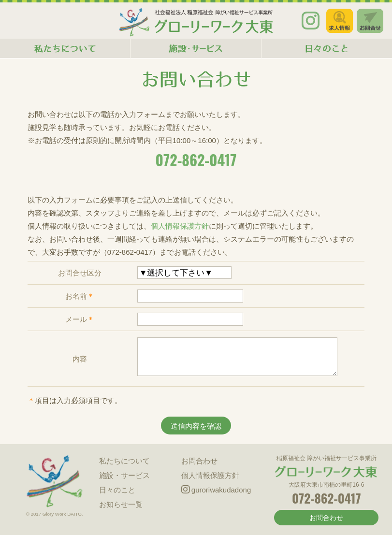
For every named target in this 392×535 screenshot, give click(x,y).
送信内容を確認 (196, 426)
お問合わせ (199, 461)
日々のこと (117, 490)
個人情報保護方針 (180, 226)
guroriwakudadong (216, 490)
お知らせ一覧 (121, 504)
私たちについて (124, 461)
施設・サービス (124, 475)
